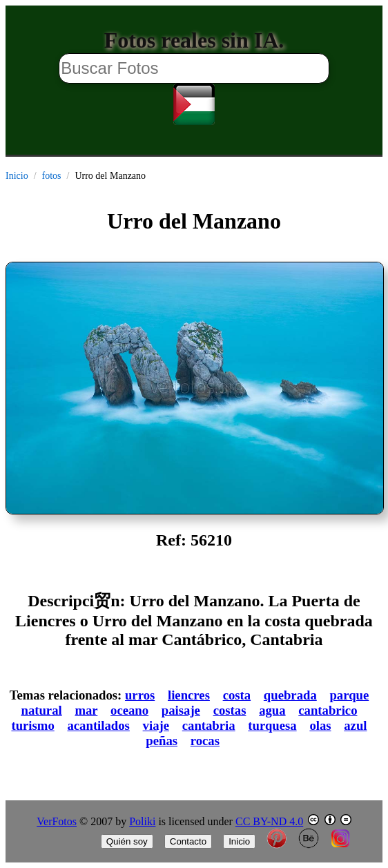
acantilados (98, 725)
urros (140, 695)
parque (349, 695)
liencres (189, 695)
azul (355, 725)
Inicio (17, 176)
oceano (129, 710)
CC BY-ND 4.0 (269, 821)
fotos (52, 176)
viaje (156, 725)
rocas (205, 741)
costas (230, 710)
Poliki (142, 821)
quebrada (290, 695)
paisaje (181, 710)
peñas (162, 741)
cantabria (209, 725)
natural (41, 710)
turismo (32, 725)
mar (86, 710)
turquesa (272, 725)
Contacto (188, 841)
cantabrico (328, 710)
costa (237, 695)
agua (272, 710)
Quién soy (127, 841)
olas (320, 725)
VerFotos (57, 821)
